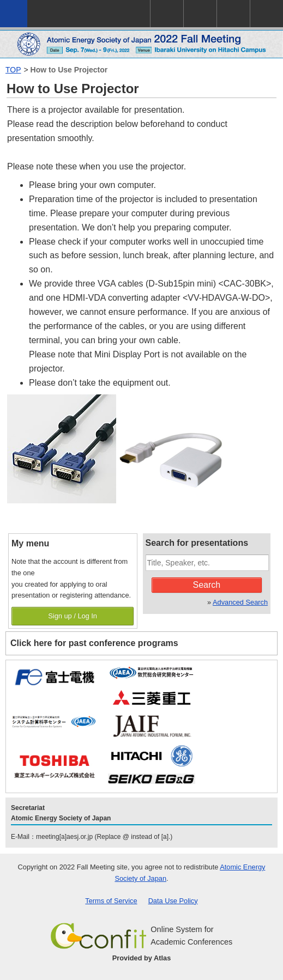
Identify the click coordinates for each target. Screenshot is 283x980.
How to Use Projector (69, 70)
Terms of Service (111, 901)
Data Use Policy (173, 901)
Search (206, 585)
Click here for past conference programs (94, 643)
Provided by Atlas (142, 958)
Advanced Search (240, 602)
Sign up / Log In (73, 616)
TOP (13, 70)
